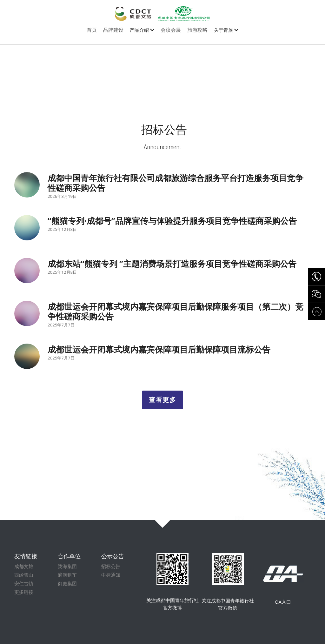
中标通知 (111, 579)
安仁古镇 (24, 588)
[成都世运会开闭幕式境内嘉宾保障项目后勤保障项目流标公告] (27, 356)
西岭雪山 (24, 579)
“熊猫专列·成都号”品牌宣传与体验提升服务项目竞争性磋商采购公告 (172, 221)
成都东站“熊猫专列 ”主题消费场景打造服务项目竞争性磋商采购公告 (172, 264)
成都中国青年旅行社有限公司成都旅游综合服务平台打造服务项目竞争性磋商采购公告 (176, 183)
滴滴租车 (67, 579)
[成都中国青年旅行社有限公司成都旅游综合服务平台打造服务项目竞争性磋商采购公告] (27, 185)
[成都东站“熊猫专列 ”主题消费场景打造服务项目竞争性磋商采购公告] (27, 271)
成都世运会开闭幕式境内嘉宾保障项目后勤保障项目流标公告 (159, 349)
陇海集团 (67, 570)
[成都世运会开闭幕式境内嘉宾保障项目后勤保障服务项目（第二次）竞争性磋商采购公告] (27, 313)
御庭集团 (67, 588)
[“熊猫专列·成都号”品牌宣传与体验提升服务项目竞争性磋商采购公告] (27, 228)
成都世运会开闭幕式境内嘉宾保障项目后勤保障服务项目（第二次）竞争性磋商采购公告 (176, 311)
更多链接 (24, 596)
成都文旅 (24, 570)
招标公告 (111, 570)
